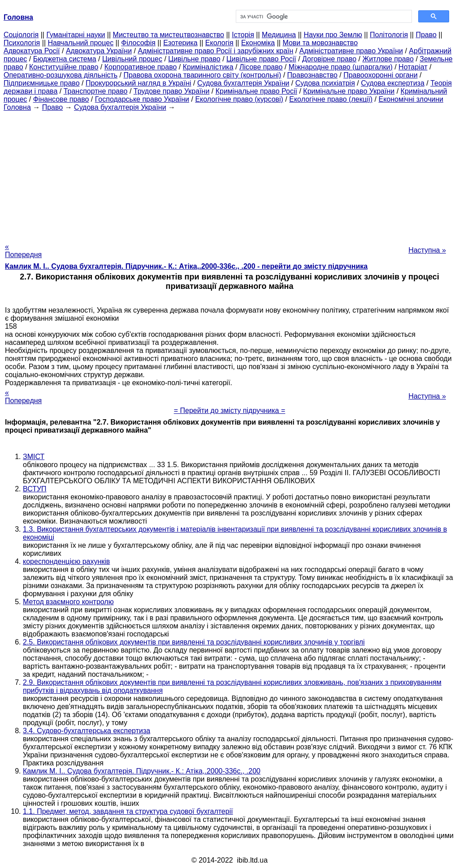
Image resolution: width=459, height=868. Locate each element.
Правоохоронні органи (380, 75)
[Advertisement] (229, 174)
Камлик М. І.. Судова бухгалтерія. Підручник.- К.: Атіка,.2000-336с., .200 (142, 771)
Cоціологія (21, 35)
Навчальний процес (80, 43)
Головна (17, 107)
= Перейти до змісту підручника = (230, 410)
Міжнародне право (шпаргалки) (341, 67)
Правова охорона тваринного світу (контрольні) (202, 75)
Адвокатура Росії (32, 51)
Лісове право (261, 67)
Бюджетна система (65, 59)
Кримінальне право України (349, 91)
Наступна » (427, 250)
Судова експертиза (393, 83)
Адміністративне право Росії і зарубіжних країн (215, 51)
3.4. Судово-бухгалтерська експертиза (87, 731)
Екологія (219, 43)
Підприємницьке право (42, 83)
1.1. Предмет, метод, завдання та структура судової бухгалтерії (128, 811)
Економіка (258, 43)
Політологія (389, 35)
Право (426, 35)
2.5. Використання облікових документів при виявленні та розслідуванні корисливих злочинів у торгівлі (194, 642)
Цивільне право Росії (261, 59)
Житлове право (388, 59)
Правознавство (312, 75)
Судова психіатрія (325, 83)
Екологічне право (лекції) (331, 99)
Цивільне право (194, 59)
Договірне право (329, 59)
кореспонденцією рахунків (66, 561)
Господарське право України (142, 99)
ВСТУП (35, 489)
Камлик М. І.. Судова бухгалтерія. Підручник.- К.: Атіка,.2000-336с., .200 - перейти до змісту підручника (186, 266)
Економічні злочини (411, 99)
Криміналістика (208, 67)
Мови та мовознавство (320, 43)
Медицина (279, 35)
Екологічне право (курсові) (239, 99)
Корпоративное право (141, 67)
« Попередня (23, 251)
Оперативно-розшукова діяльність (61, 75)
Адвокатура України (99, 51)
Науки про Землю (333, 35)
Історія (243, 35)
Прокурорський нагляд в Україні (139, 83)
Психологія (22, 43)
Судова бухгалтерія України (243, 83)
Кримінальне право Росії (256, 91)
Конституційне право (64, 67)
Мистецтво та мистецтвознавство (169, 35)
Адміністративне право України (351, 51)
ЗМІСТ (34, 457)
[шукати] (323, 17)
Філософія (138, 43)
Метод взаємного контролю (68, 602)
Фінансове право (61, 99)
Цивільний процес (132, 59)
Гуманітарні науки (76, 35)
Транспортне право (96, 91)
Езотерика (180, 43)
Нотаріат (413, 67)
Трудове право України (172, 91)
